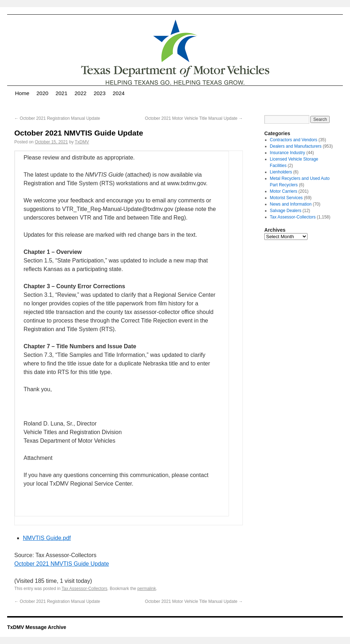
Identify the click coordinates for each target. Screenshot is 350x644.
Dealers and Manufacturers (296, 146)
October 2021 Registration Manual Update (57, 118)
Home (22, 93)
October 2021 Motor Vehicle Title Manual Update (194, 118)
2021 (61, 93)
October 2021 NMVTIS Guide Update (62, 564)
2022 (81, 93)
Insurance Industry (288, 153)
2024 (119, 93)
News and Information (291, 204)
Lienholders (281, 172)
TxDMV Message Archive (37, 627)
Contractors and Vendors (294, 140)
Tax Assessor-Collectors (85, 589)
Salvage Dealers (286, 211)
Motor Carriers (284, 191)
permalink (147, 589)
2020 (42, 93)
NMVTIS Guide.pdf (47, 538)
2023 (99, 93)
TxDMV (82, 142)
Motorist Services (286, 198)
